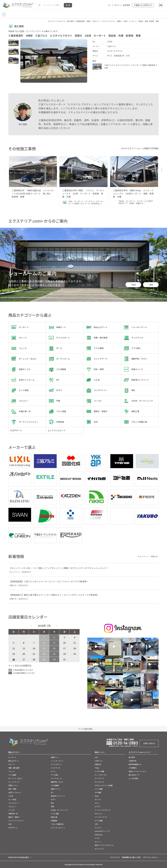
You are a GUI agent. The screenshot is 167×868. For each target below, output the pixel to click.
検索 (68, 5)
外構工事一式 (13, 814)
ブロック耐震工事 (57, 824)
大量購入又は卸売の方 (143, 5)
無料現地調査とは (135, 764)
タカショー (99, 814)
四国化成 (98, 764)
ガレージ (11, 764)
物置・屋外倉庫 (14, 768)
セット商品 (12, 799)
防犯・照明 (12, 789)
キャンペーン (143, 556)
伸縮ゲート (55, 757)
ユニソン (98, 842)
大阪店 (133, 285)
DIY (52, 792)
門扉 (52, 806)
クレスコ (98, 828)
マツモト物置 (99, 771)
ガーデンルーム (56, 778)
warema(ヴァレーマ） (103, 831)
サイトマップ (115, 857)
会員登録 (126, 5)
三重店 (151, 285)
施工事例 (132, 757)
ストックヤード (14, 782)
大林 (96, 824)
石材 (10, 824)
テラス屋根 (12, 775)
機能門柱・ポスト (57, 782)
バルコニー (12, 806)
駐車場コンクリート (58, 796)
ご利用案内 (133, 768)
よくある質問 (133, 778)
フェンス (11, 771)
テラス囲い (55, 775)
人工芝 (11, 796)
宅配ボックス (13, 785)
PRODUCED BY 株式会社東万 (19, 857)
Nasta (97, 796)
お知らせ (154, 556)
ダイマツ (98, 799)
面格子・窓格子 (14, 817)
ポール (53, 771)
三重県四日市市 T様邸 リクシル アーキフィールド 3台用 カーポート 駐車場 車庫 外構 (83, 193)
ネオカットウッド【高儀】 (104, 785)
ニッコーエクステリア (103, 810)
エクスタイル (99, 782)
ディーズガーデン (101, 775)
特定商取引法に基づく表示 (131, 857)
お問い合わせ (149, 743)
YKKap (97, 768)
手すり (53, 799)
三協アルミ (99, 761)
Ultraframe (99, 835)
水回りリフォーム (15, 792)
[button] (162, 170)
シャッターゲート (57, 761)
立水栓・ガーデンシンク (59, 810)
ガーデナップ (99, 778)
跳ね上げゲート (14, 761)
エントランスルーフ (58, 828)
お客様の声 (133, 761)
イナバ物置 (99, 789)
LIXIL (96, 757)
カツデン (98, 806)
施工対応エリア (134, 775)
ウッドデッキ (56, 768)
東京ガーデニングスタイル (104, 845)
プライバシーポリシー (151, 857)
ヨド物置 (98, 792)
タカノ (97, 803)
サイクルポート (56, 764)
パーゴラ (11, 810)
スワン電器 (99, 821)
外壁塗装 (54, 821)
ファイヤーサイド (101, 817)
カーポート (12, 757)
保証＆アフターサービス (137, 771)
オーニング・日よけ (15, 778)
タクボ (97, 838)
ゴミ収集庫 (55, 785)
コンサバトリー (14, 803)
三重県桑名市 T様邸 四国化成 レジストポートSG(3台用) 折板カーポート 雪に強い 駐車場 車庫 (33, 193)
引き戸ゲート (13, 828)
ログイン (118, 5)
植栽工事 (54, 817)
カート (111, 5)
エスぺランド (99, 849)
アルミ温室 (55, 814)
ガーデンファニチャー (16, 821)
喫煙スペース (55, 789)
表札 (52, 803)
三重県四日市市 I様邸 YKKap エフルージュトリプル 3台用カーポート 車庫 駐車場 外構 (133, 193)
